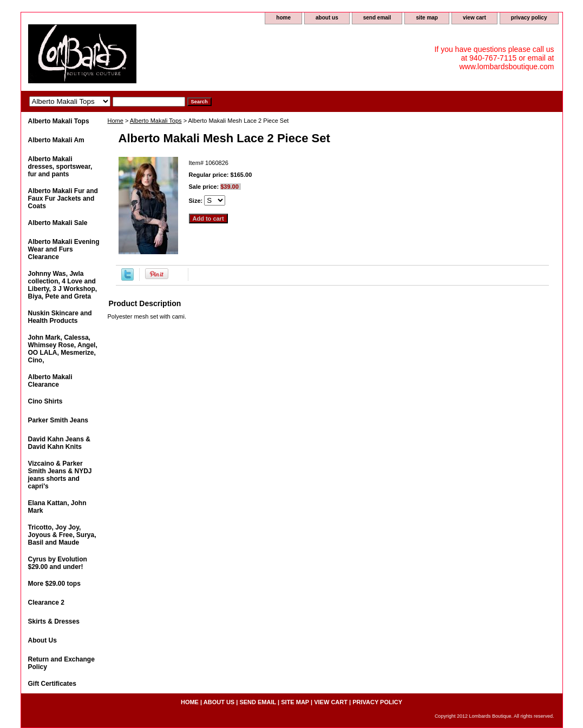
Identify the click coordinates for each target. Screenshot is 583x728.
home (283, 18)
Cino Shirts (45, 401)
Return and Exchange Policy (61, 663)
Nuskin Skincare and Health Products (60, 317)
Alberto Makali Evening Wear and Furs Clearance (64, 249)
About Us (42, 640)
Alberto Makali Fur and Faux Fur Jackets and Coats (63, 198)
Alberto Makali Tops (156, 121)
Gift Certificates (52, 684)
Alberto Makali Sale (58, 223)
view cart (474, 18)
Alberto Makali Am (56, 140)
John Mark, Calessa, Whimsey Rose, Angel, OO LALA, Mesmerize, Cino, (63, 349)
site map (427, 18)
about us (327, 18)
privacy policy (529, 18)
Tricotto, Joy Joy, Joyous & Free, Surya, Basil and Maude (62, 535)
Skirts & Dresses (54, 621)
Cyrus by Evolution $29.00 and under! (58, 563)
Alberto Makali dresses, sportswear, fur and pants (60, 167)
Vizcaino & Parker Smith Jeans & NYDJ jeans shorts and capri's (60, 475)
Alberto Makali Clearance (50, 381)
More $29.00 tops (54, 584)
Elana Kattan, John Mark (57, 507)
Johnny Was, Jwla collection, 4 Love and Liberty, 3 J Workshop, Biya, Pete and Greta (63, 285)
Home (116, 121)
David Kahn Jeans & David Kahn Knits (59, 443)
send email (377, 18)
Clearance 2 (46, 603)
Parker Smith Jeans (58, 420)
